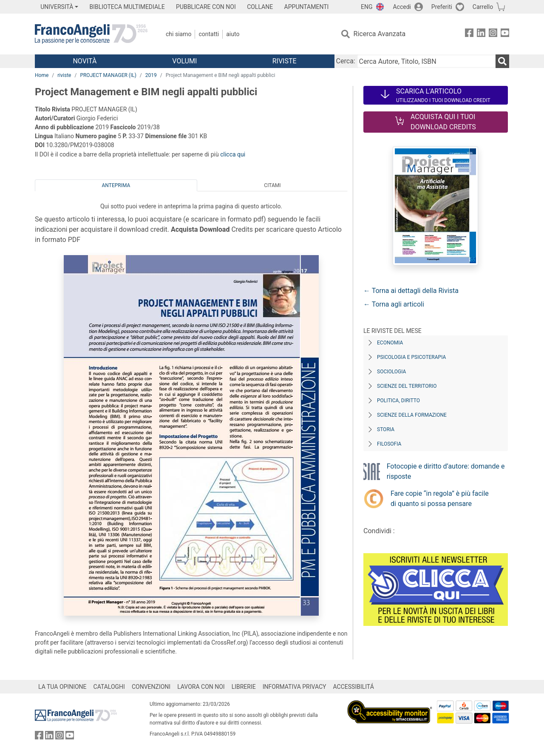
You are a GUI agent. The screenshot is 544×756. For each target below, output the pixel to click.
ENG (367, 7)
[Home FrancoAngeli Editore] (91, 34)
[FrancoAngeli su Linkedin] (481, 34)
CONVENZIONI (151, 687)
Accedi (402, 7)
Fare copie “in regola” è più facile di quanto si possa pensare (440, 499)
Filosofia (389, 444)
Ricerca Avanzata (380, 34)
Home (42, 75)
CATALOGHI (109, 687)
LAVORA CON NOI (201, 687)
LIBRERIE (244, 687)
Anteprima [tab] (116, 185)
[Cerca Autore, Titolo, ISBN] (426, 61)
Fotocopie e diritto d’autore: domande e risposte (446, 471)
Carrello (483, 7)
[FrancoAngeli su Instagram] (493, 34)
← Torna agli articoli (394, 304)
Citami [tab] (272, 185)
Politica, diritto (398, 401)
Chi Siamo (178, 34)
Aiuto (233, 34)
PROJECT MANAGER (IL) (108, 75)
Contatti (209, 34)
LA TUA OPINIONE (62, 687)
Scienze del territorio (407, 386)
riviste (64, 75)
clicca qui (233, 154)
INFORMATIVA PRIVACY (295, 687)
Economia (390, 343)
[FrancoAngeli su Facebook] (469, 34)
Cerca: (346, 61)
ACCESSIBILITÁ (354, 687)
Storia (386, 429)
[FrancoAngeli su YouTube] (505, 34)
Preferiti (442, 7)
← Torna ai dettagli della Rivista (411, 291)
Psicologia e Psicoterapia (411, 357)
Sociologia (391, 372)
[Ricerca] (502, 61)
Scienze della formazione (412, 415)
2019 (151, 75)
